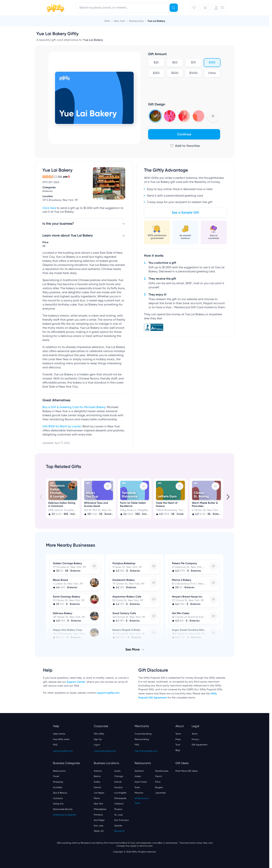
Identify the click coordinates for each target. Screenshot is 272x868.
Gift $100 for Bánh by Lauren (62, 427)
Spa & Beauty (60, 793)
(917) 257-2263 (51, 182)
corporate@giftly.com (105, 751)
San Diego (99, 820)
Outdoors (58, 798)
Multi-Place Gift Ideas (187, 771)
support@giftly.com (108, 693)
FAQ (55, 745)
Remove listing (142, 739)
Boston (97, 776)
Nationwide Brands (63, 809)
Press (178, 739)
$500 (175, 73)
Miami (97, 798)
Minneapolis (120, 798)
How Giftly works (61, 739)
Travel (56, 776)
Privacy (195, 739)
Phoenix (118, 809)
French (159, 776)
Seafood (139, 771)
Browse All (119, 831)
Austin (117, 771)
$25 (156, 63)
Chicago (119, 776)
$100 (212, 63)
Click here (49, 208)
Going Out (58, 804)
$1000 (193, 73)
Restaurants (59, 771)
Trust (178, 745)
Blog (178, 750)
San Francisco (122, 820)
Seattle (118, 826)
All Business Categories (65, 815)
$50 (175, 63)
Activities (58, 787)
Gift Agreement (200, 745)
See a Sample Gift (185, 212)
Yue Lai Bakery (156, 21)
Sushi (137, 787)
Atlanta (98, 771)
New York (98, 804)
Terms (195, 734)
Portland (98, 815)
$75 (193, 63)
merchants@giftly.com (146, 751)
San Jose (99, 826)
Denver (118, 782)
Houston (119, 787)
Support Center (76, 682)
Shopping (58, 782)
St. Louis (118, 815)
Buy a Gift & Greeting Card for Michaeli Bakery (74, 407)
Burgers (159, 787)
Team (178, 734)
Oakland (119, 804)
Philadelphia (100, 809)
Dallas (97, 782)
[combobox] (127, 8)
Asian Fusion (141, 782)
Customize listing (143, 734)
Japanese (160, 793)
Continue (184, 134)
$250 (156, 73)
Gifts (107, 21)
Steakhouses (162, 771)
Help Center (59, 734)
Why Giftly (99, 734)
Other (212, 73)
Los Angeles (120, 793)
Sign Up (98, 739)
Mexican (139, 793)
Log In (97, 745)
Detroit (97, 787)
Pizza (158, 782)
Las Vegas (99, 793)
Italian (138, 776)
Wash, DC (99, 831)
